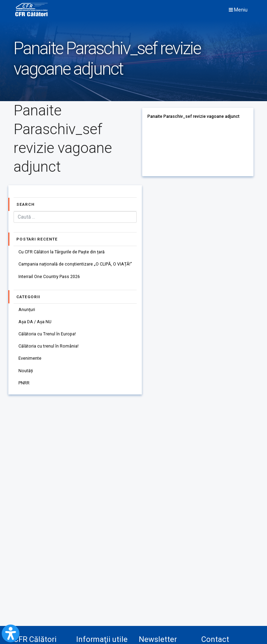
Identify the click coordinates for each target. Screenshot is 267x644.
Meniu (238, 10)
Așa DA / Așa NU (35, 322)
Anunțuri (27, 310)
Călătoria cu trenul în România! (48, 346)
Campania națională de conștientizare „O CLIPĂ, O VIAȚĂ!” (75, 264)
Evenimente (30, 358)
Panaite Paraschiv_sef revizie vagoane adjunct (193, 116)
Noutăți (26, 371)
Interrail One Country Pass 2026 (49, 277)
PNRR (24, 383)
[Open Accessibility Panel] (11, 633)
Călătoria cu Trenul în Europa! (47, 334)
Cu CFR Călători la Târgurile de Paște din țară (62, 252)
